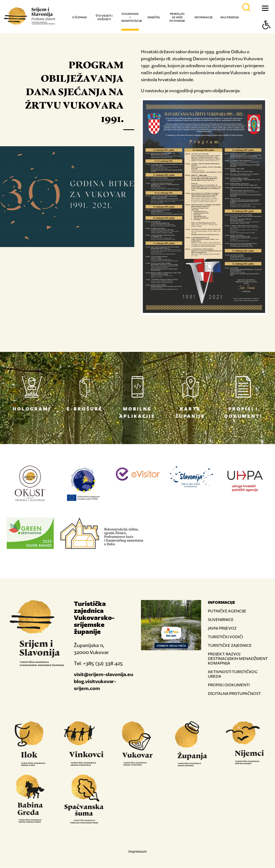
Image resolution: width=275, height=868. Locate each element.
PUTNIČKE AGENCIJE (227, 611)
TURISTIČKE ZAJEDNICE (230, 646)
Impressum (137, 852)
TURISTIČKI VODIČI (225, 637)
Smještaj (154, 17)
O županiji (79, 17)
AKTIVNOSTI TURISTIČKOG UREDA (233, 674)
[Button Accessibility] (267, 34)
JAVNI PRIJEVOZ (222, 628)
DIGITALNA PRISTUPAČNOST (234, 694)
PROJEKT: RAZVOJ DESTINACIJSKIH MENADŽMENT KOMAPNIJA (238, 659)
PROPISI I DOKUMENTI (229, 685)
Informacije (204, 17)
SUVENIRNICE (221, 620)
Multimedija (230, 17)
